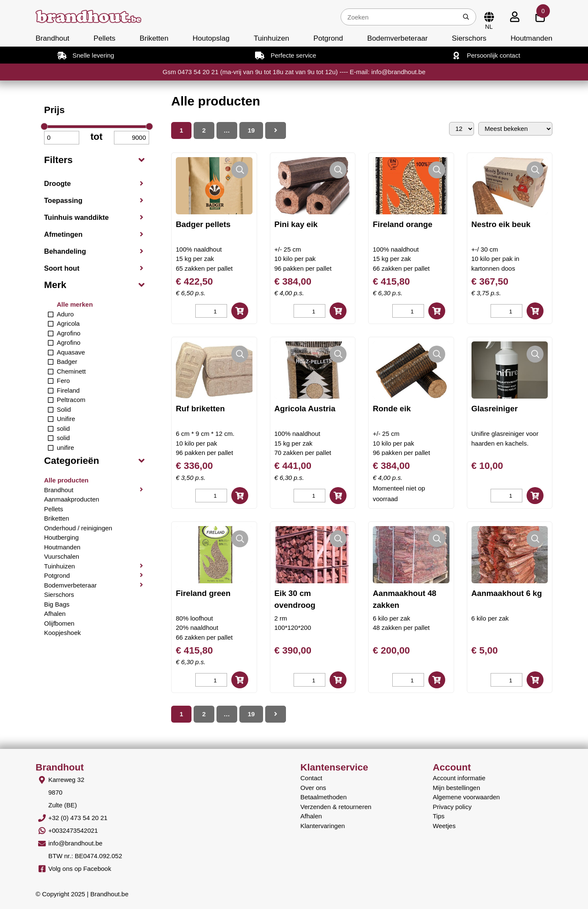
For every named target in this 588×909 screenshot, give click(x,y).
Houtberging (61, 537)
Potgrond (328, 38)
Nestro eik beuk (501, 224)
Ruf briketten (200, 409)
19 (251, 130)
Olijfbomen (59, 623)
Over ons (313, 788)
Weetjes (444, 826)
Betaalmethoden (323, 797)
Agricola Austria (305, 409)
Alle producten (66, 480)
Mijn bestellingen (457, 788)
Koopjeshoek (62, 633)
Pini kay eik (296, 224)
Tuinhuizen (272, 38)
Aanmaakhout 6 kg (507, 593)
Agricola (68, 323)
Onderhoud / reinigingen (78, 528)
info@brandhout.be (75, 843)
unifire (65, 448)
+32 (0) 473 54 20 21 (78, 818)
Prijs (54, 110)
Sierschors (469, 38)
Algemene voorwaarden (466, 797)
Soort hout (62, 268)
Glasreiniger (495, 409)
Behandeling (65, 251)
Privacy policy (452, 807)
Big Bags (57, 604)
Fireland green (203, 593)
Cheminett (71, 371)
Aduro (65, 314)
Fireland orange (403, 224)
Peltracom (71, 400)
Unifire (66, 419)
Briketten (154, 38)
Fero (63, 381)
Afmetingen (63, 234)
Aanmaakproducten (72, 499)
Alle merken (75, 304)
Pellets (105, 38)
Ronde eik (392, 409)
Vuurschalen (62, 556)
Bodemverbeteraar (398, 38)
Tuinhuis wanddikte (76, 217)
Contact (311, 778)
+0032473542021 (73, 830)
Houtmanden (531, 38)
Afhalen (55, 614)
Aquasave (71, 352)
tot (96, 137)
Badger (67, 362)
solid (63, 428)
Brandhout (53, 38)
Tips (439, 816)
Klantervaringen (323, 826)
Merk (55, 285)
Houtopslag (211, 38)
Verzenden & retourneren (336, 807)
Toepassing (63, 200)
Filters (58, 160)
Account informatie (459, 778)
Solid (64, 409)
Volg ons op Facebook (80, 869)
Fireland (68, 390)
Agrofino (69, 333)
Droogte (57, 183)
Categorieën (72, 461)
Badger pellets (203, 224)
